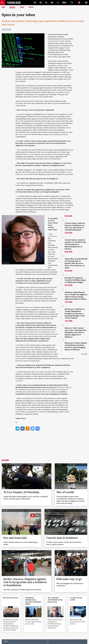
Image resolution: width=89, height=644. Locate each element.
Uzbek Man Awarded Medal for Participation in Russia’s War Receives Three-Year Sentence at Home (76, 263)
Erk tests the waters (11, 598)
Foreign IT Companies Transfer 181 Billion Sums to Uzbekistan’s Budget (75, 280)
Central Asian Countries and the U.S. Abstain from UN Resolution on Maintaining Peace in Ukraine (75, 244)
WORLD (64, 3)
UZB (58, 3)
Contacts (6, 641)
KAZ (35, 3)
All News (84, 354)
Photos (31, 7)
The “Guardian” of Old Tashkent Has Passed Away (55, 600)
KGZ (41, 3)
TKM (52, 3)
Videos (22, 7)
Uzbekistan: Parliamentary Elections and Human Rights (33, 601)
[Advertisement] (44, 446)
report (61, 48)
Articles (12, 7)
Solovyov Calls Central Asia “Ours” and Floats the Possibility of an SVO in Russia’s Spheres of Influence (76, 332)
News (3, 7)
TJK (46, 3)
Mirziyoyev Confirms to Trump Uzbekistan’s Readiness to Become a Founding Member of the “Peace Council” (75, 314)
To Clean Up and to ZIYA (76, 599)
